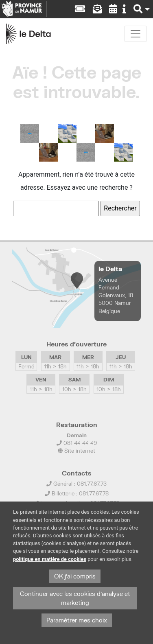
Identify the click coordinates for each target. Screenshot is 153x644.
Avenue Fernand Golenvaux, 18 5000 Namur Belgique (116, 295)
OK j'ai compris (75, 576)
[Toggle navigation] (136, 34)
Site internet (76, 451)
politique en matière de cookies (50, 559)
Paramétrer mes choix (77, 620)
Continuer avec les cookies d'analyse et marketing (75, 598)
